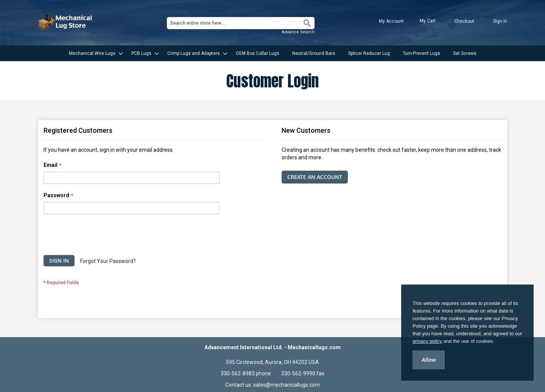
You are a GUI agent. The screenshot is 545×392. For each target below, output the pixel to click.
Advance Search (298, 32)
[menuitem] (94, 53)
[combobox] (241, 23)
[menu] (272, 53)
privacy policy (427, 341)
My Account (391, 21)
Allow (429, 360)
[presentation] (101, 236)
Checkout (464, 21)
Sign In (500, 21)
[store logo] (66, 22)
